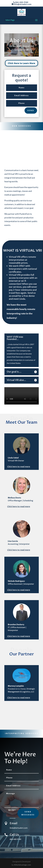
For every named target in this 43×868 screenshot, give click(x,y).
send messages (28, 813)
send (31, 110)
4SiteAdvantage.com (22, 865)
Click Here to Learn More (21, 63)
